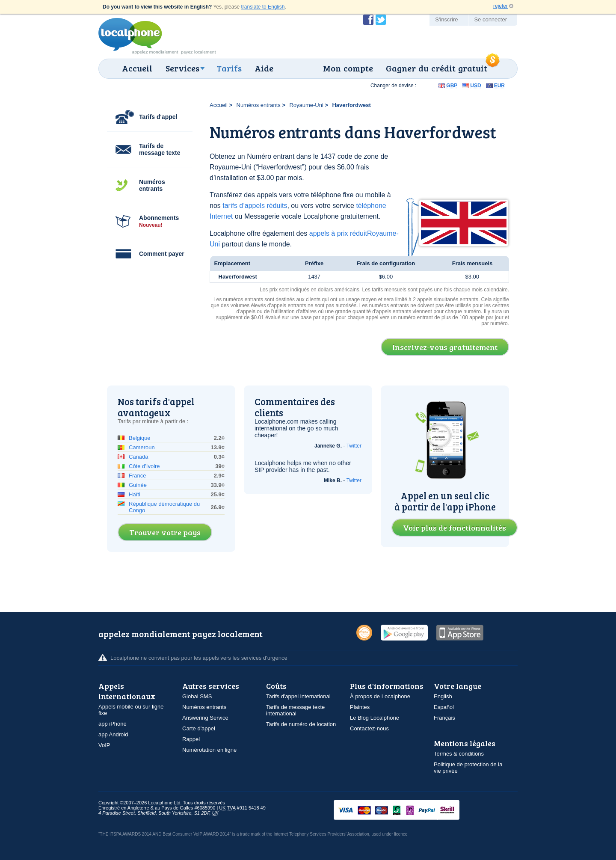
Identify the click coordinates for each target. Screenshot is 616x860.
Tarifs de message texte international (295, 710)
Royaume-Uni (306, 105)
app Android (113, 734)
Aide (264, 68)
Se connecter (490, 19)
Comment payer (162, 254)
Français (444, 718)
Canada (139, 457)
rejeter (500, 6)
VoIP (104, 745)
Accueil (137, 68)
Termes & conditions (459, 754)
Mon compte (348, 68)
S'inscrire (446, 19)
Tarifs (229, 68)
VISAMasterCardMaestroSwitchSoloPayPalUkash (409, 811)
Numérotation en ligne (209, 750)
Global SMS (197, 696)
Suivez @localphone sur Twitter (381, 20)
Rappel (191, 739)
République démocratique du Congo (164, 507)
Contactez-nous (369, 728)
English (443, 696)
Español (444, 707)
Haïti (135, 494)
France (137, 476)
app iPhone (113, 724)
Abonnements (159, 221)
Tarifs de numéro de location (301, 724)
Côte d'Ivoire (144, 466)
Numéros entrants (152, 185)
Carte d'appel (199, 728)
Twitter (354, 446)
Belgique (140, 438)
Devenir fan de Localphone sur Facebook (368, 20)
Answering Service (205, 718)
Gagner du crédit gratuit (437, 68)
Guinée (138, 485)
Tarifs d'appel (158, 117)
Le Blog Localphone (375, 718)
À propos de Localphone (380, 696)
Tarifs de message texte (160, 149)
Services (182, 68)
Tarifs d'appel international (298, 696)
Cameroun (142, 447)
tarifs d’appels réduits (255, 206)
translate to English (263, 7)
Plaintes (360, 707)
